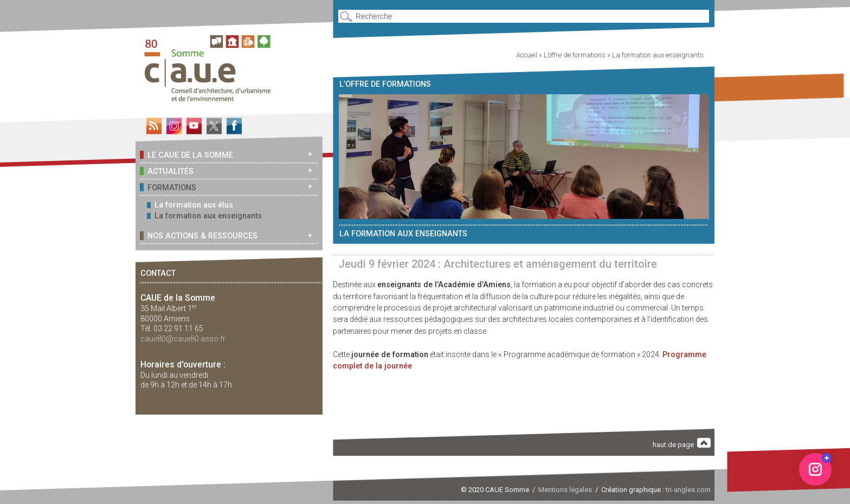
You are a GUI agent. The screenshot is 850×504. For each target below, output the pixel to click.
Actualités (167, 171)
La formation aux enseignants (204, 216)
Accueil (527, 55)
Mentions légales (565, 490)
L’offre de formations (575, 55)
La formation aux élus (190, 205)
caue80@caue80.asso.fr (183, 339)
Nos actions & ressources (199, 235)
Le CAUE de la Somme (186, 155)
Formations (168, 187)
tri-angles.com (688, 490)
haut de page (682, 444)
